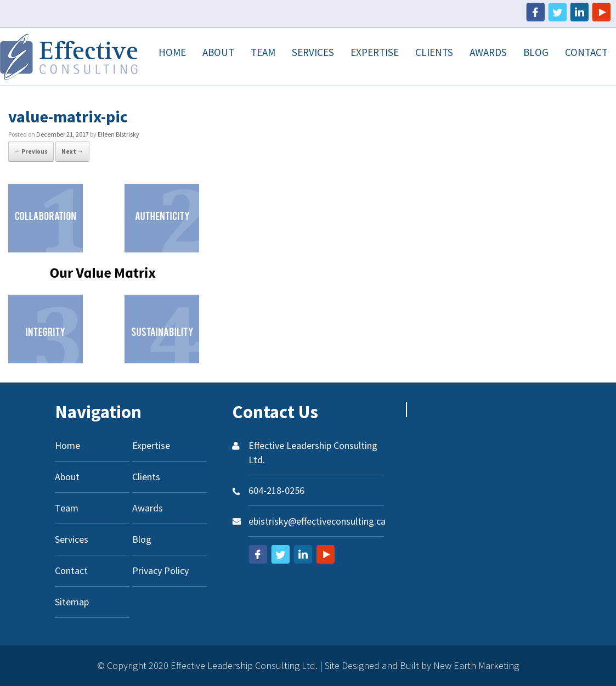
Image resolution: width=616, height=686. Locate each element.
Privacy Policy (160, 570)
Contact (586, 52)
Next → (72, 151)
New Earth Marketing (476, 665)
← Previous (31, 151)
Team (263, 52)
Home (172, 52)
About (218, 52)
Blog (536, 52)
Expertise (375, 52)
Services (313, 52)
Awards (488, 52)
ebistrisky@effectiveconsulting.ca (317, 521)
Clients (434, 52)
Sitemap (72, 602)
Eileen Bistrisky (118, 134)
